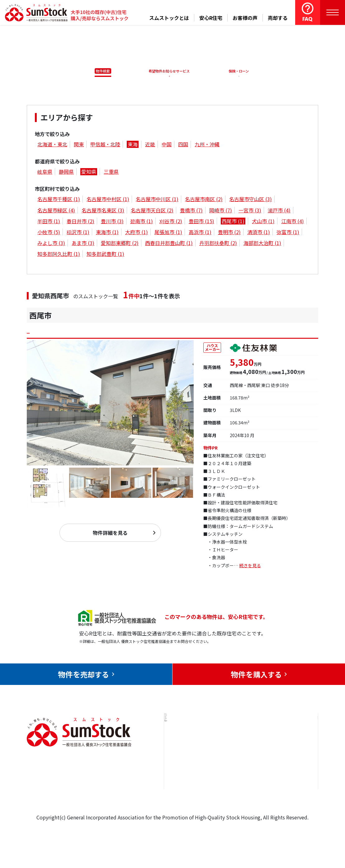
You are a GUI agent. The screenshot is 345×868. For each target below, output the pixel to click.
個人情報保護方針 (287, 792)
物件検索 (99, 71)
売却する (278, 18)
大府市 (137, 233)
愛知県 (89, 173)
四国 (183, 145)
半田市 (49, 222)
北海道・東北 (52, 145)
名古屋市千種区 (59, 200)
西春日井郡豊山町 (169, 244)
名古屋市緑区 (56, 211)
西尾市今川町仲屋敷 (66, 333)
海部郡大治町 (262, 244)
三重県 (111, 173)
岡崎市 (221, 211)
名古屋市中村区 (108, 200)
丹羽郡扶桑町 (218, 244)
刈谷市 (171, 222)
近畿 (150, 145)
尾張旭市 (168, 233)
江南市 (293, 222)
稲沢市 (78, 233)
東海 (133, 145)
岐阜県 (45, 173)
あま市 (83, 244)
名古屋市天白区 (152, 211)
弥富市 (288, 233)
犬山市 (263, 222)
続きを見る (250, 569)
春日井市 (80, 222)
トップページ (186, 745)
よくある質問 (239, 802)
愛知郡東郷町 (120, 244)
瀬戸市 (279, 211)
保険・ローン (240, 71)
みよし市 (51, 244)
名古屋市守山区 (250, 200)
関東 (79, 145)
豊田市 (201, 222)
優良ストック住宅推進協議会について (290, 768)
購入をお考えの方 (191, 783)
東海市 (107, 233)
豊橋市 (191, 211)
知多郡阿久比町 (59, 255)
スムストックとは (169, 18)
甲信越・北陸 (105, 145)
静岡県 (66, 173)
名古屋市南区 (204, 200)
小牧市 (49, 233)
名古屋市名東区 (103, 211)
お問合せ (277, 745)
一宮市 (250, 211)
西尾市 (233, 222)
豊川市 (112, 222)
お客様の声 (245, 18)
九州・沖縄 (207, 145)
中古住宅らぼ (239, 783)
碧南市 (142, 222)
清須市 (259, 233)
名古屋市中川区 (157, 200)
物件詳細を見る (110, 536)
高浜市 (200, 233)
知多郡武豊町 (105, 255)
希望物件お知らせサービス (167, 71)
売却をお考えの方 (191, 764)
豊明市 (229, 233)
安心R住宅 (211, 18)
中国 (167, 145)
